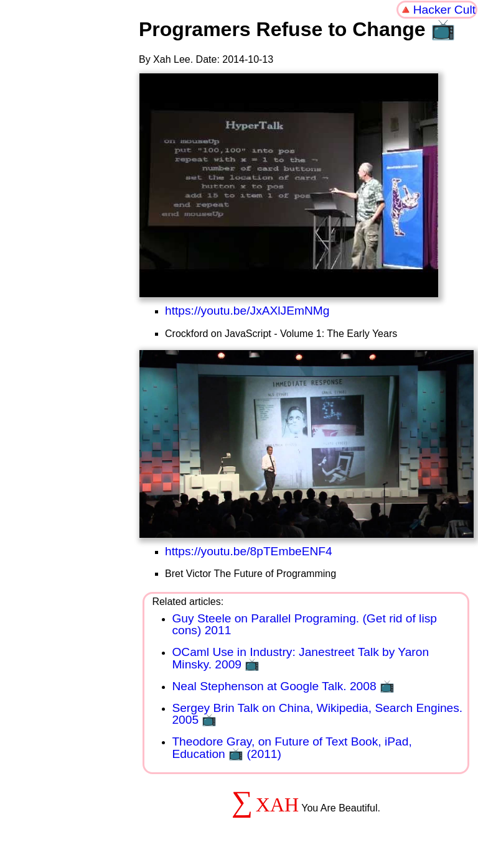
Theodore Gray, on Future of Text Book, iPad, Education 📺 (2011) (292, 747)
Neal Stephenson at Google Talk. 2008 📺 (283, 686)
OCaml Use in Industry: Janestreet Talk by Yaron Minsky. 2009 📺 (300, 658)
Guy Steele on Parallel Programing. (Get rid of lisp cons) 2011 (304, 624)
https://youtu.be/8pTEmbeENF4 (249, 551)
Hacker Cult (444, 10)
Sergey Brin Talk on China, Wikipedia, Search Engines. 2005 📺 (317, 714)
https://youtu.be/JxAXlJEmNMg (247, 311)
